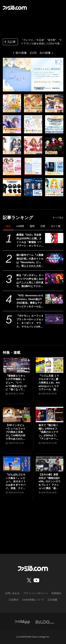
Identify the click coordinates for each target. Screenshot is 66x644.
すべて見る (58, 218)
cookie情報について (33, 600)
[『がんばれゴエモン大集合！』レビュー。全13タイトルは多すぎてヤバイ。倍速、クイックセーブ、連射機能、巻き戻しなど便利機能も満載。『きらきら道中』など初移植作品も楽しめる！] (17, 464)
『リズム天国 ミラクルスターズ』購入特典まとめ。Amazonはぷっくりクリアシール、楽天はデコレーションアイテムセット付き (49, 383)
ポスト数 (56, 226)
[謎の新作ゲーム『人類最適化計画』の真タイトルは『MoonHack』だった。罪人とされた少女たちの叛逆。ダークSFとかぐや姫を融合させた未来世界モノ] (54, 258)
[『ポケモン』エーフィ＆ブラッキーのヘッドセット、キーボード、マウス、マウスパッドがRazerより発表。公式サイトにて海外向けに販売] (54, 319)
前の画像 (21, 53)
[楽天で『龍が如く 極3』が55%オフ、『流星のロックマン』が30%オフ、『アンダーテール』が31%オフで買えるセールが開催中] (50, 414)
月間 (43, 226)
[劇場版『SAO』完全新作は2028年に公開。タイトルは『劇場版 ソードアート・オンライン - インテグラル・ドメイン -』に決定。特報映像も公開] (54, 238)
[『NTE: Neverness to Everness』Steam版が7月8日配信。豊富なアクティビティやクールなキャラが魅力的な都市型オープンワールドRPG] (54, 299)
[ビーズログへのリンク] (45, 622)
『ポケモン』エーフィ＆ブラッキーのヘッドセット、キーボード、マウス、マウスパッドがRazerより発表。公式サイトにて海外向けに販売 (30, 321)
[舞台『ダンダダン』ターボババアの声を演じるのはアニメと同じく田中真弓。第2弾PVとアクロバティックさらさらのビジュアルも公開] (54, 279)
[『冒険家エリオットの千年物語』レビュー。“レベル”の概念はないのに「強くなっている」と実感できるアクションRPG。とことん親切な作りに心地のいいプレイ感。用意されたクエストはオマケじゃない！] (17, 365)
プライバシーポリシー (36, 593)
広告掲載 (52, 600)
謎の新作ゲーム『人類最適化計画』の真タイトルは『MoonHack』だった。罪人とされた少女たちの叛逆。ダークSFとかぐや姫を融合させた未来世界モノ (30, 261)
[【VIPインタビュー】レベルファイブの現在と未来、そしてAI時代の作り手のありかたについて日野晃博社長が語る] (17, 414)
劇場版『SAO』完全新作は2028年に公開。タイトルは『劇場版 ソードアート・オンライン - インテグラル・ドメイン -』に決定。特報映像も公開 (30, 240)
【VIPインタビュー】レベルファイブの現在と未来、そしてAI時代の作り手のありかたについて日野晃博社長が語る (15, 432)
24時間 (20, 226)
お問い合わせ (12, 593)
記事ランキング (18, 218)
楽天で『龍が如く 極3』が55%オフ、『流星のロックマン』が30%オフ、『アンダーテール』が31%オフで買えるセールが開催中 (49, 432)
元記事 (10, 42)
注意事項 (14, 600)
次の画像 (45, 53)
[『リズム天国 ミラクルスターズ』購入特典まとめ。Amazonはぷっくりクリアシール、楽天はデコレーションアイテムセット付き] (50, 365)
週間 (32, 226)
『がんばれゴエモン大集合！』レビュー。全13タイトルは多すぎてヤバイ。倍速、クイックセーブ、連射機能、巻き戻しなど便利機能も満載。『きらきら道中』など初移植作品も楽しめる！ (16, 482)
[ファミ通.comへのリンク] (15, 8)
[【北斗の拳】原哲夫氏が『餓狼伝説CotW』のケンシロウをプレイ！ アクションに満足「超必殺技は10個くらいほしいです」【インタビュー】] (50, 464)
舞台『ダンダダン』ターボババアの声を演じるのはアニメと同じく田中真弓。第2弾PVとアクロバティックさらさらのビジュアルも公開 (30, 281)
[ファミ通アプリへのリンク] (22, 622)
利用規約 (56, 593)
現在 (8, 226)
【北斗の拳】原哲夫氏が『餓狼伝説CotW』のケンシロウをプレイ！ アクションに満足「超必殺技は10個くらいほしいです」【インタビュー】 (49, 482)
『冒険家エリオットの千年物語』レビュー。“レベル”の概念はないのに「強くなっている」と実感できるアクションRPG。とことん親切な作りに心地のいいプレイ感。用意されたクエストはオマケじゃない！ (16, 383)
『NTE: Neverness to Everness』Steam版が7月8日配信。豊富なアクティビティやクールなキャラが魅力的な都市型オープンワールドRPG (30, 301)
